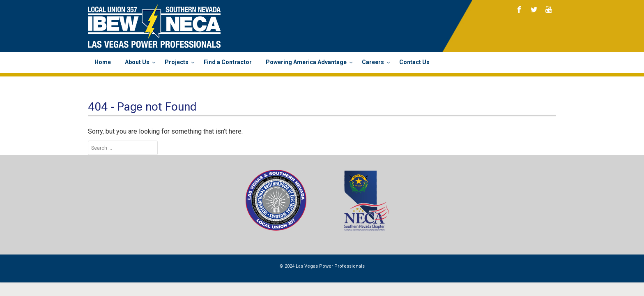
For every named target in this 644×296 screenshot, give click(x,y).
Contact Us (414, 62)
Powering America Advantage (307, 62)
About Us (138, 62)
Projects (177, 62)
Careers (374, 62)
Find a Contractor (228, 62)
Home (103, 62)
